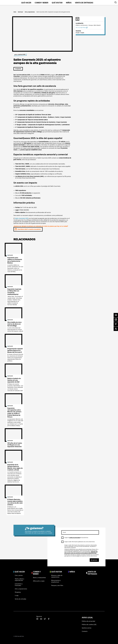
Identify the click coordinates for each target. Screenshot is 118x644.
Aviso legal (87, 618)
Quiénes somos (87, 628)
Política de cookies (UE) (89, 625)
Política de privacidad (88, 621)
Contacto (85, 631)
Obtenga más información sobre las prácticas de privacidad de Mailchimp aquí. (81, 552)
